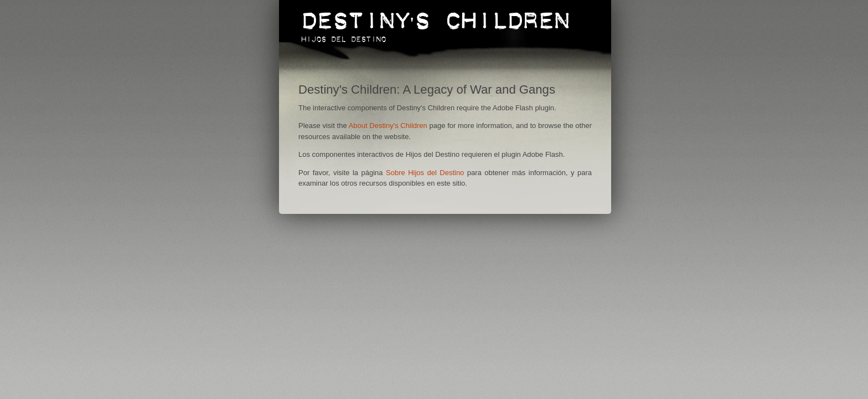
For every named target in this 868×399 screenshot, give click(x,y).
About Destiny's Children (388, 126)
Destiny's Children (435, 15)
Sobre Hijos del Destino (425, 173)
